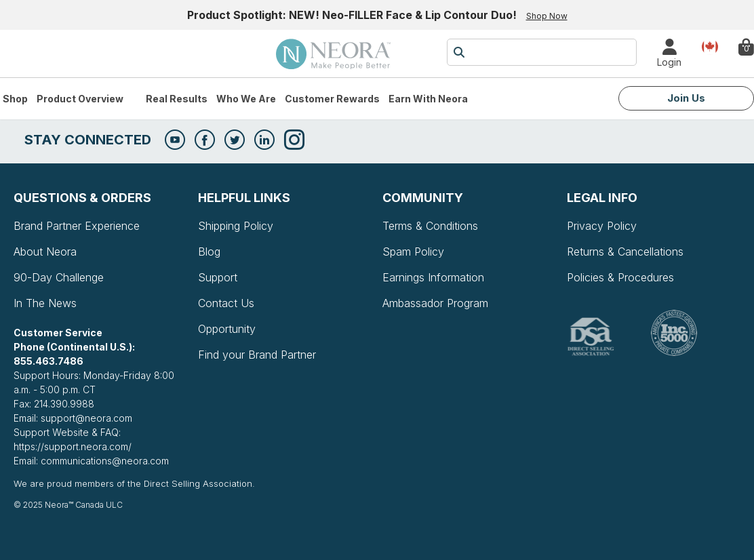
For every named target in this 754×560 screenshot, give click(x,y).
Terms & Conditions (430, 226)
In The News (45, 303)
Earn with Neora (428, 99)
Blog (209, 252)
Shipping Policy (236, 226)
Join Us (686, 98)
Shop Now (547, 16)
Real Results (177, 99)
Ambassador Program (435, 303)
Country (710, 46)
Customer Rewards (332, 99)
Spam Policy (413, 252)
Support (218, 277)
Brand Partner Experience (77, 226)
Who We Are (246, 99)
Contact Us (226, 303)
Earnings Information (433, 277)
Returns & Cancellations (625, 252)
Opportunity (227, 329)
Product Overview (80, 99)
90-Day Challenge (59, 277)
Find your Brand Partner (257, 355)
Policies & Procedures (620, 277)
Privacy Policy (602, 226)
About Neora (45, 252)
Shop (15, 99)
